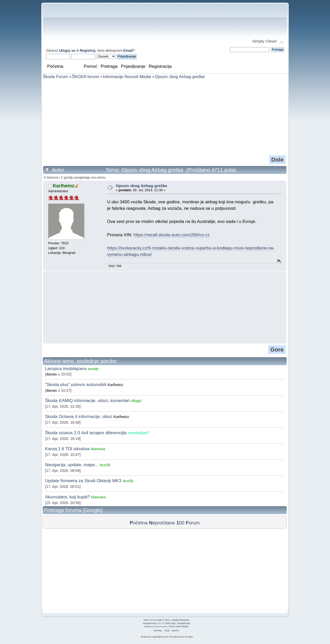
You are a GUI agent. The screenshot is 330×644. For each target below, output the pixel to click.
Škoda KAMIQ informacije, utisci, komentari (87, 401)
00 (180, 523)
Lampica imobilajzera (66, 369)
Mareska (98, 449)
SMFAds (148, 627)
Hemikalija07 (138, 433)
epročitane (162, 523)
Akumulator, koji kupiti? (68, 497)
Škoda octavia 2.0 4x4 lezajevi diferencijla (86, 433)
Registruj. (88, 51)
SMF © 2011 (164, 620)
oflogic (136, 401)
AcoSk (105, 465)
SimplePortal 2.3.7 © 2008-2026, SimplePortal (166, 623)
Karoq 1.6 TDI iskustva (67, 449)
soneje (93, 369)
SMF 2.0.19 (150, 620)
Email (128, 51)
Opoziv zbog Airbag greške (141, 186)
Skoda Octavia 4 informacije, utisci (79, 417)
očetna (139, 523)
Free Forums (161, 627)
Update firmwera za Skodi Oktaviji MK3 (83, 481)
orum (193, 523)
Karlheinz (64, 186)
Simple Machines (180, 620)
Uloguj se (67, 51)
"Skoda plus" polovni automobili (76, 385)
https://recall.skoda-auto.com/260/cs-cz (172, 235)
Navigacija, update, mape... (72, 465)
